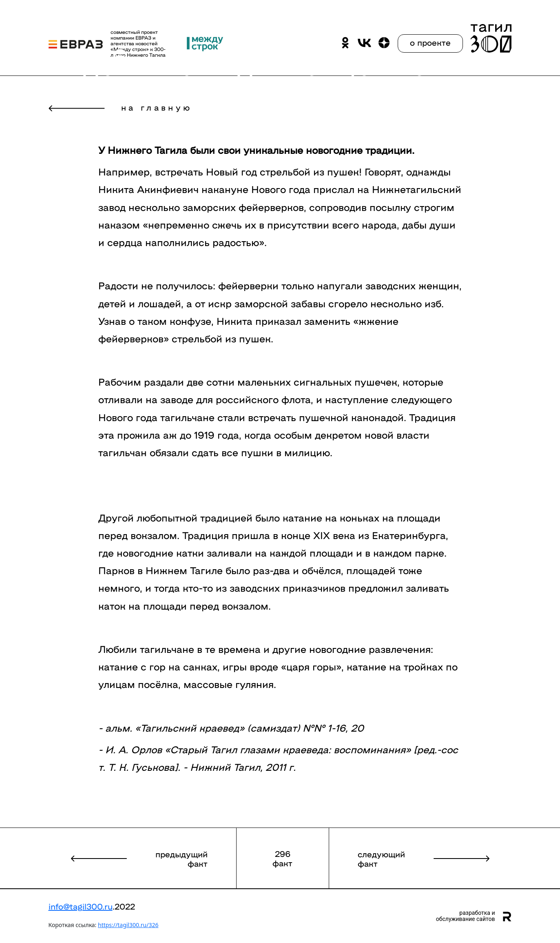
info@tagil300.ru (81, 906)
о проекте (430, 42)
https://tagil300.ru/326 (128, 925)
